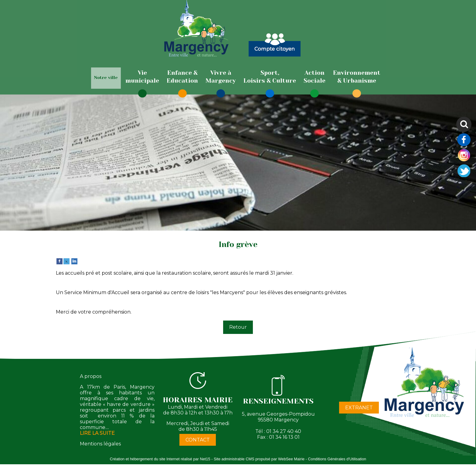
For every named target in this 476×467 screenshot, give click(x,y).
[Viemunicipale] (142, 77)
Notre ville (106, 77)
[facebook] (59, 261)
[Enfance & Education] (182, 77)
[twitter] (66, 261)
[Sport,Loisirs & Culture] (270, 77)
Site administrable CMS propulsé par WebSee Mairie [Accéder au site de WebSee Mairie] (259, 459)
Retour (238, 327)
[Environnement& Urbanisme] (357, 77)
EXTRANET (359, 408)
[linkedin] (74, 261)
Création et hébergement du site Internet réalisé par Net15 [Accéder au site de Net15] (160, 459)
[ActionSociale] (314, 77)
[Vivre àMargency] (221, 77)
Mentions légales (100, 444)
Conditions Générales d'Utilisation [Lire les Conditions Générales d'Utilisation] (337, 459)
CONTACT (198, 440)
